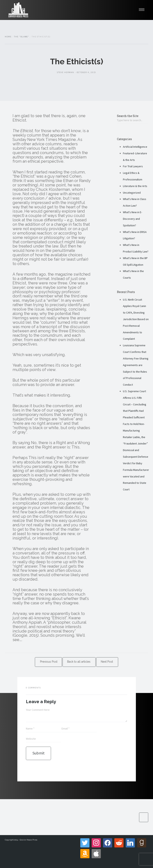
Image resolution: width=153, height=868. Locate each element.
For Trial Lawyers (133, 166)
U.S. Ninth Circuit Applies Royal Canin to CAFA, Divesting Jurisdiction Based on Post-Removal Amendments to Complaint (136, 319)
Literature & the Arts (135, 186)
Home (8, 37)
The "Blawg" (22, 37)
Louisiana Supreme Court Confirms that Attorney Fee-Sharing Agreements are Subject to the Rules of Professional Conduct (136, 365)
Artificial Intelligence (135, 147)
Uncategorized (132, 193)
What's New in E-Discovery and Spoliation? (132, 219)
